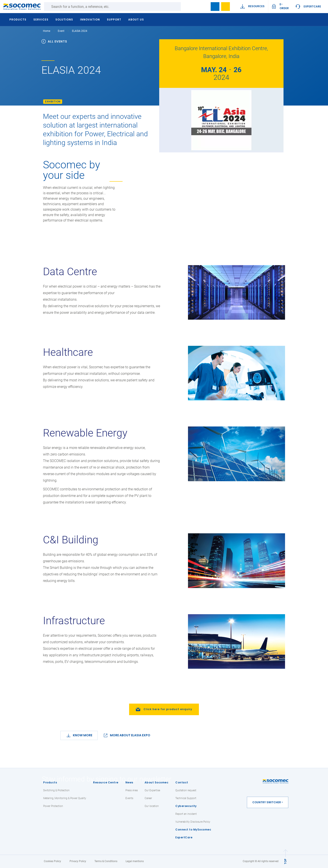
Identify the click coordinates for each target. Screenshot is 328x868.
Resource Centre (106, 782)
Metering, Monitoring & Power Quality (65, 798)
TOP (285, 861)
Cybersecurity (186, 806)
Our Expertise (152, 790)
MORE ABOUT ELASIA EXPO (130, 735)
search (205, 7)
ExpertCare (312, 6)
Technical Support (186, 798)
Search (185, 7)
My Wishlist (225, 7)
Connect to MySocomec (193, 830)
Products (50, 782)
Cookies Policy (52, 861)
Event (61, 31)
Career (148, 798)
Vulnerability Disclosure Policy (193, 822)
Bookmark (215, 7)
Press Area (132, 790)
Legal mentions (135, 861)
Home (47, 31)
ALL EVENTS (54, 41)
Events (129, 798)
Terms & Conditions (106, 861)
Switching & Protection (56, 790)
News (129, 782)
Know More (83, 735)
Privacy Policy (78, 861)
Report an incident (186, 814)
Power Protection (53, 806)
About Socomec (157, 782)
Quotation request (186, 790)
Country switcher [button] (267, 802)
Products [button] (19, 20)
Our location (152, 806)
